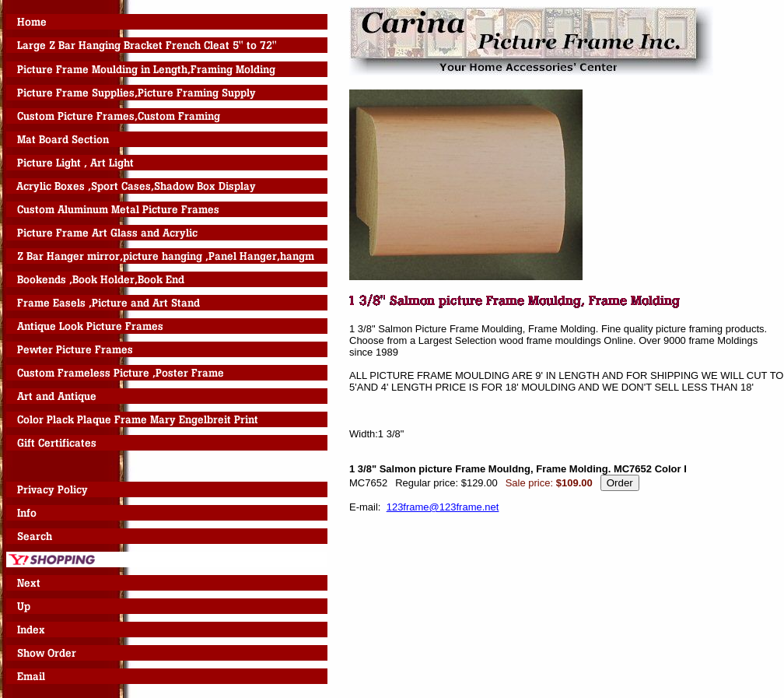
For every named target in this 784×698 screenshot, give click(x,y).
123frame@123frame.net (443, 507)
